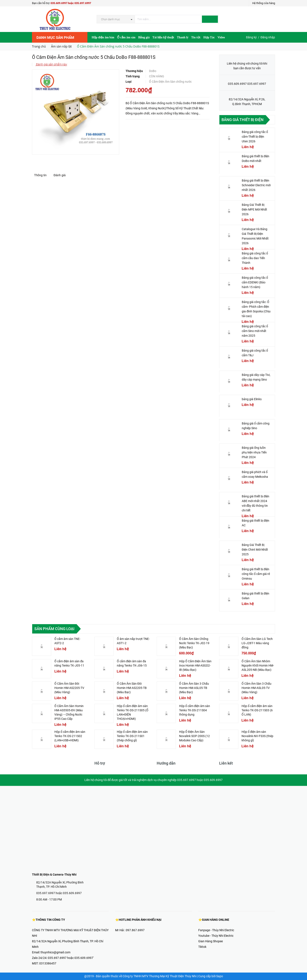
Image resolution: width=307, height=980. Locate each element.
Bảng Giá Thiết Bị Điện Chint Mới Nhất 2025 (255, 550)
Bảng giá (144, 37)
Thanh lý (183, 37)
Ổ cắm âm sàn (126, 37)
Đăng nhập (268, 37)
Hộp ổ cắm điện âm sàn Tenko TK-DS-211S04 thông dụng (195, 710)
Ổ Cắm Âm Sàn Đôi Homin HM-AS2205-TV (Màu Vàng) (69, 688)
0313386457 (48, 963)
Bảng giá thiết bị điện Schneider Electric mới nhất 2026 (256, 185)
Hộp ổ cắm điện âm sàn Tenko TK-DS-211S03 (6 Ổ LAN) (257, 710)
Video (221, 37)
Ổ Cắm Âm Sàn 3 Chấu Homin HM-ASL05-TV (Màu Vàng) (256, 688)
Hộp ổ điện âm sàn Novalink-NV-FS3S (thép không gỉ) (257, 736)
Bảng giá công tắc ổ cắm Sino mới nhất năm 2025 (255, 331)
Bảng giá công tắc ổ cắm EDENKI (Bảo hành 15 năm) (255, 282)
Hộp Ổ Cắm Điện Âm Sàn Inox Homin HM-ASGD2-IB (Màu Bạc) (195, 665)
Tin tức (196, 37)
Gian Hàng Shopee (211, 941)
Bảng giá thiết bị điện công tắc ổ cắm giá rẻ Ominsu (256, 574)
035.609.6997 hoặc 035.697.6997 (71, 3)
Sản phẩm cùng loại (54, 629)
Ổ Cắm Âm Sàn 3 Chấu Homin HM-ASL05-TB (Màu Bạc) (194, 688)
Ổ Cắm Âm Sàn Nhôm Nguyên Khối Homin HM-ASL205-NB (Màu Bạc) (258, 665)
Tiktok (202, 947)
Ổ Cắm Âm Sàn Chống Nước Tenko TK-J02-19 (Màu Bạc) (194, 643)
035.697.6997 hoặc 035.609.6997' (71, 958)
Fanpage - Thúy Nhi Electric (216, 930)
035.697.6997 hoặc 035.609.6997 (59, 893)
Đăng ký (251, 37)
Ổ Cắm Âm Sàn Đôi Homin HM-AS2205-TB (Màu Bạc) (132, 688)
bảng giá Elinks (252, 399)
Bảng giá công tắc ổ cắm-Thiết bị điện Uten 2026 (255, 137)
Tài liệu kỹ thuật (163, 37)
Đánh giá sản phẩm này (51, 64)
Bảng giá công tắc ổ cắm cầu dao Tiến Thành (255, 258)
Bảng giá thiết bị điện (243, 120)
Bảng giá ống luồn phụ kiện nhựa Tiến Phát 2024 (254, 452)
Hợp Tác (209, 37)
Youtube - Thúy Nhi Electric (216, 936)
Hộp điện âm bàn (103, 37)
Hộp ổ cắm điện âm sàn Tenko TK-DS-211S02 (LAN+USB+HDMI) (70, 736)
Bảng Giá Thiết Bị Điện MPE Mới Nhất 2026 (254, 209)
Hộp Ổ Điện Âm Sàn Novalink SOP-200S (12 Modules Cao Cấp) (194, 736)
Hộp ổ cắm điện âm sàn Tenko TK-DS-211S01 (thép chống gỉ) (132, 736)
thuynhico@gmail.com (55, 952)
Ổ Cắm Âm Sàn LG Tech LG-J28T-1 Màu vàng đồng (257, 643)
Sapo (220, 976)
